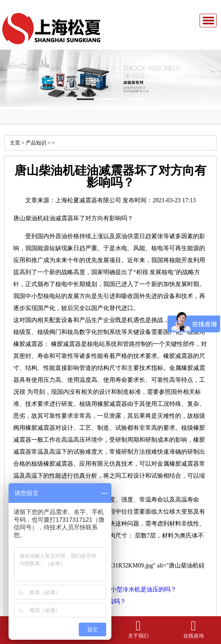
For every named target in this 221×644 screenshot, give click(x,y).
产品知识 (36, 143)
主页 (15, 143)
